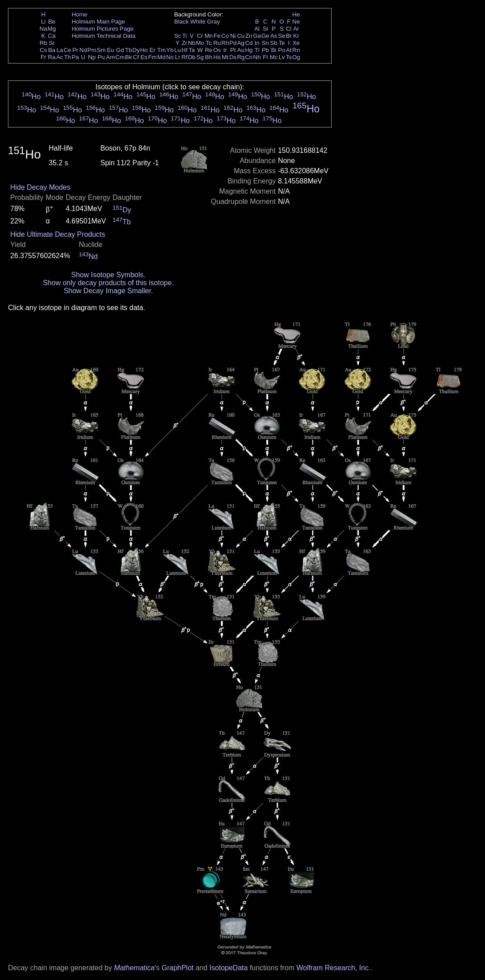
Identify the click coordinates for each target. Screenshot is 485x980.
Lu (178, 50)
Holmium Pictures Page (102, 29)
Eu (110, 50)
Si (265, 29)
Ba (52, 50)
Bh (208, 57)
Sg (200, 57)
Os (217, 50)
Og (296, 57)
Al (257, 29)
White (198, 22)
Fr (43, 57)
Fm (152, 57)
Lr (178, 57)
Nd (83, 50)
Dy (136, 50)
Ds (233, 57)
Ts (289, 57)
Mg (52, 29)
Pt (233, 50)
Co (225, 36)
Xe (296, 43)
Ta (192, 50)
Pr (75, 50)
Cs (43, 50)
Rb (43, 43)
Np (92, 57)
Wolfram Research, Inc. (334, 968)
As (274, 36)
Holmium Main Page (98, 22)
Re (209, 50)
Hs (217, 57)
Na (43, 29)
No (170, 57)
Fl (265, 57)
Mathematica (134, 968)
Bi (274, 50)
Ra (52, 57)
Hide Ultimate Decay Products (58, 234)
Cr (200, 36)
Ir (225, 50)
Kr (296, 36)
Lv (282, 57)
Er (152, 50)
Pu (101, 57)
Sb (274, 43)
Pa (75, 57)
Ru (217, 43)
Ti (185, 36)
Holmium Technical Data (103, 36)
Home (80, 14)
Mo (200, 43)
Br (289, 36)
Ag (240, 43)
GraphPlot (177, 968)
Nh (257, 57)
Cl (289, 29)
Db (192, 57)
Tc (209, 43)
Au (240, 50)
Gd (120, 50)
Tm (161, 50)
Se (282, 36)
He (296, 14)
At (289, 50)
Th (68, 57)
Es (144, 57)
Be (52, 22)
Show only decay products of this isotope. (108, 283)
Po (282, 50)
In (257, 43)
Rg (241, 57)
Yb (170, 50)
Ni (233, 36)
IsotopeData (228, 968)
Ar (296, 29)
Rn (296, 50)
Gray (214, 22)
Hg (249, 50)
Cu (241, 36)
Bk (128, 57)
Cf (136, 57)
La (60, 50)
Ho (144, 50)
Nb (192, 43)
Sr (52, 43)
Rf (184, 57)
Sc (178, 36)
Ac (60, 57)
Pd (233, 43)
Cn (249, 57)
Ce (67, 50)
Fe (217, 36)
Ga (257, 36)
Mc (274, 57)
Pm (92, 50)
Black (182, 22)
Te (282, 43)
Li (43, 22)
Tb (128, 50)
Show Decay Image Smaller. (108, 291)
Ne (296, 22)
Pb (265, 50)
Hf (184, 50)
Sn (265, 43)
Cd (249, 43)
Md (162, 57)
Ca (52, 36)
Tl (257, 50)
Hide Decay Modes (40, 187)
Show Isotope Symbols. (108, 275)
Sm (101, 50)
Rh (225, 43)
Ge (265, 36)
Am (111, 57)
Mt (225, 57)
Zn (249, 36)
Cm (120, 57)
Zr (185, 43)
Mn (209, 36)
